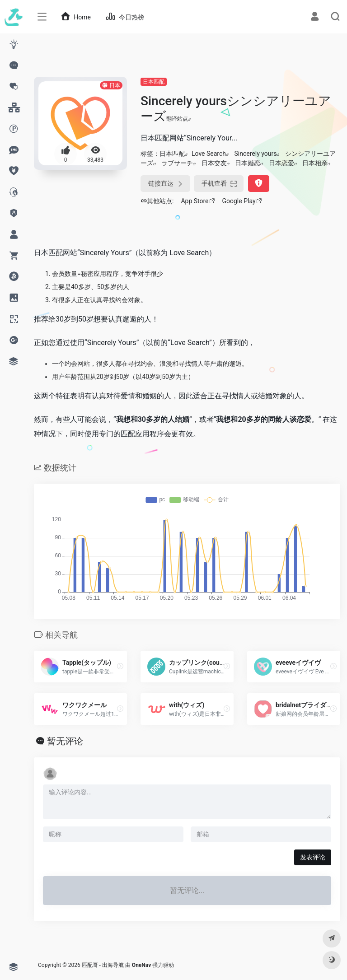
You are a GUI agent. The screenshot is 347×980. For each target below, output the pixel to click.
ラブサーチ (177, 163)
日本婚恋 (248, 163)
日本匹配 (154, 82)
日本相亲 (315, 163)
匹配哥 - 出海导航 (103, 965)
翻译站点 (179, 119)
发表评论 (313, 857)
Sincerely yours (256, 154)
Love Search (209, 154)
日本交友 (214, 163)
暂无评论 (65, 741)
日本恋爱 (281, 163)
